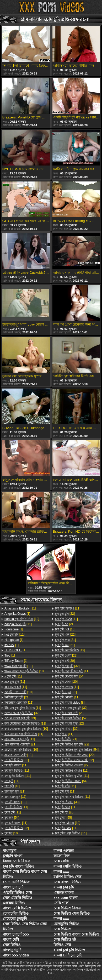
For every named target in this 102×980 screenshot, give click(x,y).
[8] (70, 703)
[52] (71, 718)
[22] (17, 828)
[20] (65, 661)
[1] (20, 608)
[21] (15, 682)
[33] (20, 718)
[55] (63, 818)
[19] (70, 650)
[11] (18, 624)
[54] (12, 818)
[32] (22, 713)
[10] (22, 619)
